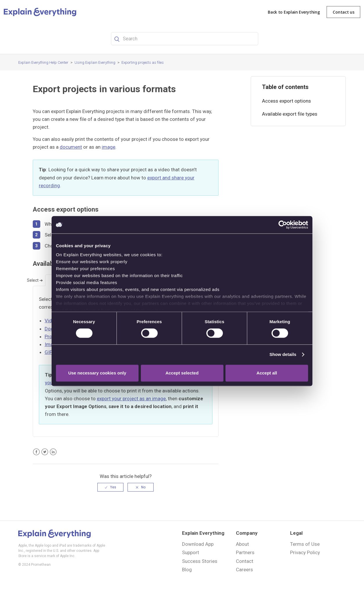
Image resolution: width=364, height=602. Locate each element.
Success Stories (200, 561)
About (242, 544)
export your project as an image (131, 399)
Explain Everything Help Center (43, 62)
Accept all (267, 373)
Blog (187, 570)
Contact (245, 561)
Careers (244, 570)
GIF (48, 352)
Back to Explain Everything (294, 12)
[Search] (185, 39)
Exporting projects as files (143, 62)
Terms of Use (305, 544)
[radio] (110, 487)
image (109, 147)
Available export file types (290, 114)
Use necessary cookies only (97, 373)
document (71, 147)
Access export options (286, 101)
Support (191, 552)
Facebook (36, 452)
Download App (198, 544)
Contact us (343, 12)
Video (51, 321)
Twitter (45, 452)
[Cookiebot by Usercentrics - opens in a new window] (283, 225)
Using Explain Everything (95, 62)
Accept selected (182, 373)
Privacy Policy (305, 552)
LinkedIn (53, 452)
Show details (283, 355)
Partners (245, 552)
